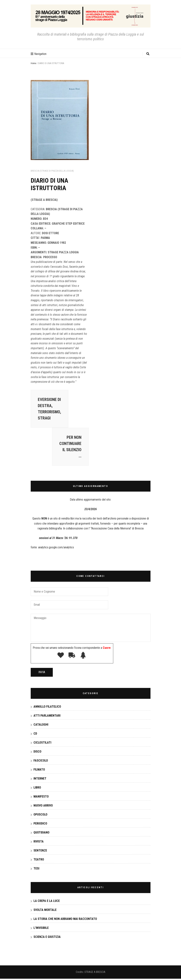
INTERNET (40, 780)
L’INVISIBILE (41, 929)
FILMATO (39, 771)
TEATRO (39, 861)
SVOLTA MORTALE (45, 911)
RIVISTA (39, 843)
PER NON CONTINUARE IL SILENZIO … (70, 448)
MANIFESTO (41, 798)
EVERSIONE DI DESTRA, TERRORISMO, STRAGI (50, 409)
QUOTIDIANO (41, 834)
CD (35, 735)
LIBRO (37, 789)
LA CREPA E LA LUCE (47, 902)
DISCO (37, 753)
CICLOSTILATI (42, 744)
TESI (36, 870)
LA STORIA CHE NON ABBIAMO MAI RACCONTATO (65, 920)
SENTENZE (40, 852)
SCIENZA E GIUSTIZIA (47, 938)
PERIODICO (40, 825)
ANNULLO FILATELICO (47, 708)
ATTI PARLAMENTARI (47, 717)
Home (33, 63)
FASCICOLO (41, 762)
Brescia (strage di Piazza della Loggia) (52, 171)
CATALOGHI (41, 726)
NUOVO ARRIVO (43, 807)
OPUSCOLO (40, 816)
